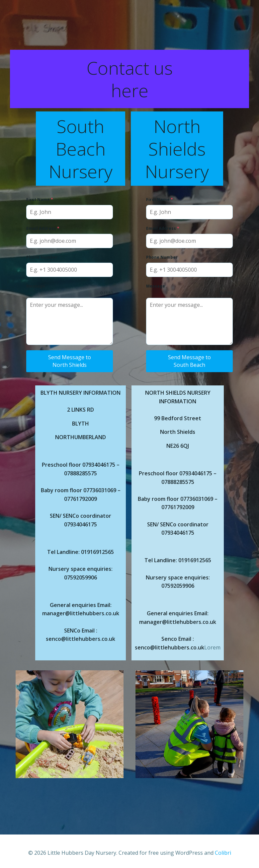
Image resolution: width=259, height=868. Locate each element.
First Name (41, 200)
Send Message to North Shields (70, 361)
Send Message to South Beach (189, 361)
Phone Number (43, 257)
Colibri (223, 850)
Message (37, 286)
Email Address (44, 228)
